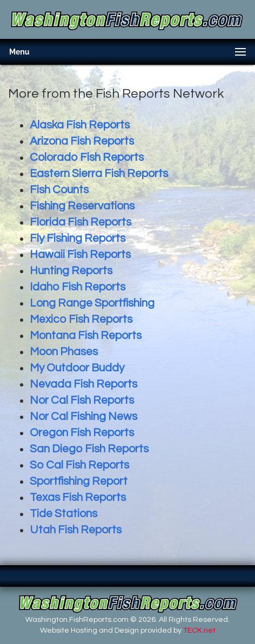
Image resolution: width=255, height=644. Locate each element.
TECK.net (199, 631)
